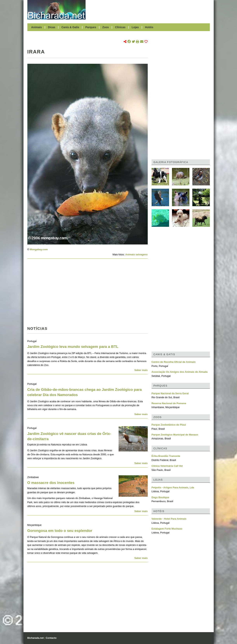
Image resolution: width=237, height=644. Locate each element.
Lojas (135, 27)
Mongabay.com (39, 249)
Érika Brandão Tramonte (166, 456)
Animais (37, 27)
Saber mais (141, 370)
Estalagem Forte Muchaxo (167, 529)
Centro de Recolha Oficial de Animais (174, 362)
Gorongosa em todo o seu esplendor (60, 531)
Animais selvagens (136, 254)
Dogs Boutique (160, 497)
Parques (91, 27)
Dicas (52, 27)
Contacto (51, 638)
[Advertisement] (150, 10)
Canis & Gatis (70, 27)
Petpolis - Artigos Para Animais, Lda (173, 487)
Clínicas (120, 27)
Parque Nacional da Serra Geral (170, 393)
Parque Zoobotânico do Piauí (169, 425)
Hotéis (149, 27)
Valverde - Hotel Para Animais (169, 519)
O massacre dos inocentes (51, 483)
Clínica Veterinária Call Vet (167, 466)
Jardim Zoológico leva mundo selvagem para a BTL (73, 347)
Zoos (106, 27)
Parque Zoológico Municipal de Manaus (175, 435)
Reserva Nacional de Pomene (169, 403)
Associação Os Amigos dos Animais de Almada (180, 372)
